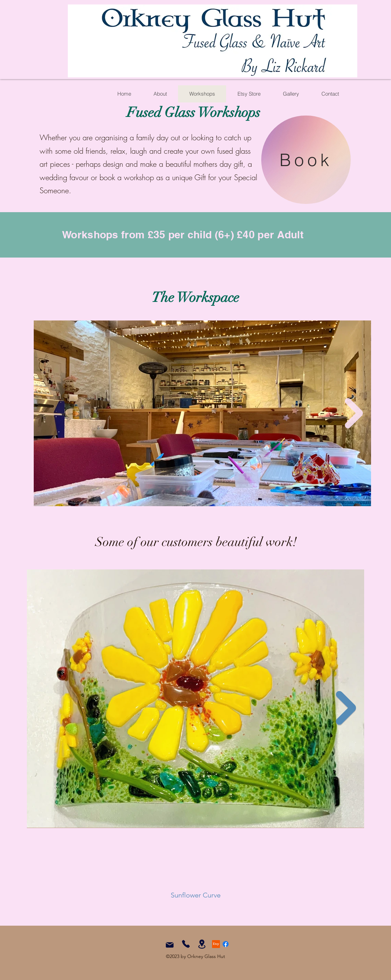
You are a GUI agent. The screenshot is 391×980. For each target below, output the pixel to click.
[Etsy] (216, 944)
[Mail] (170, 945)
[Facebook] (226, 944)
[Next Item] (354, 413)
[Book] (306, 160)
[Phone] (186, 944)
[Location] (202, 944)
